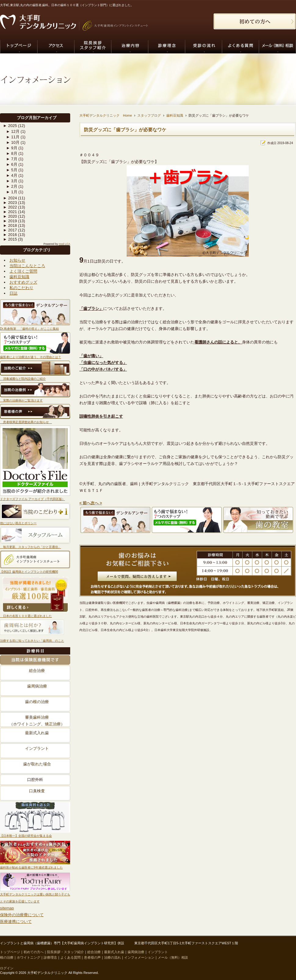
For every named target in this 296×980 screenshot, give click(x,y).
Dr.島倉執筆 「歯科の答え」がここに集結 (29, 329)
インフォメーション (139, 957)
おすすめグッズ (23, 282)
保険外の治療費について (22, 915)
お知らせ (17, 260)
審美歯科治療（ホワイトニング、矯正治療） (37, 720)
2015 (10, 239)
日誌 (13, 293)
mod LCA (64, 244)
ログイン (7, 968)
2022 (10, 207)
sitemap (7, 908)
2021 (10, 212)
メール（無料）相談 (173, 957)
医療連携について (16, 922)
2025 (10, 126)
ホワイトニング (29, 957)
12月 (13, 131)
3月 (12, 181)
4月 (12, 175)
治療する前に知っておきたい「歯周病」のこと (32, 641)
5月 (12, 170)
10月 (13, 142)
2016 (10, 235)
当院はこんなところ (27, 266)
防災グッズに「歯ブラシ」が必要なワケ (125, 130)
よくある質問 (70, 957)
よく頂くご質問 (23, 271)
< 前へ (85, 503)
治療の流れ (112, 957)
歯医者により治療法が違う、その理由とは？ (31, 357)
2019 (10, 221)
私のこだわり (21, 288)
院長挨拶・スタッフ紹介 (65, 952)
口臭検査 (37, 791)
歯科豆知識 (19, 277)
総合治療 (37, 671)
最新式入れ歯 (37, 733)
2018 (10, 225)
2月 (12, 186)
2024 (10, 198)
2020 (10, 216)
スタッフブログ (149, 115)
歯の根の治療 (37, 702)
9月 (12, 148)
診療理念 (50, 957)
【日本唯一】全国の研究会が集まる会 (26, 836)
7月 (12, 159)
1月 (12, 192)
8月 (12, 153)
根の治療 (7, 957)
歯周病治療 (37, 686)
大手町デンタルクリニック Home (106, 115)
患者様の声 (92, 957)
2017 (10, 230)
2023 (10, 203)
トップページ (10, 952)
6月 (12, 164)
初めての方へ (34, 952)
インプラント (37, 748)
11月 (13, 137)
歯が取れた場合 (37, 764)
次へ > (96, 503)
